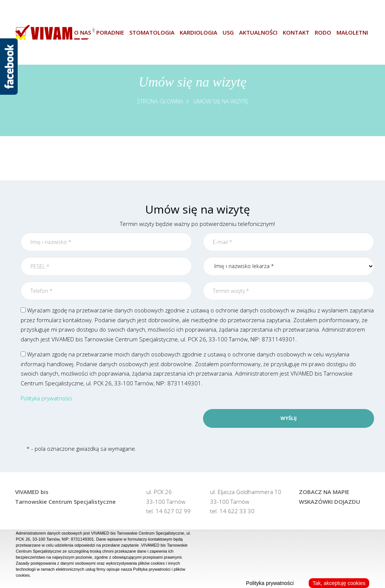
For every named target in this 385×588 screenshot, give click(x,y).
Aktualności (258, 32)
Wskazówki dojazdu (330, 502)
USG (228, 32)
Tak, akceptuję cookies (339, 583)
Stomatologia (152, 32)
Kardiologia (199, 32)
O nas (83, 32)
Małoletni (352, 32)
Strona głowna (160, 101)
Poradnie (110, 32)
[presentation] (78, 424)
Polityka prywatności (46, 398)
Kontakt (296, 32)
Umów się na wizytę (221, 101)
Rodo (323, 32)
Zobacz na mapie (324, 492)
